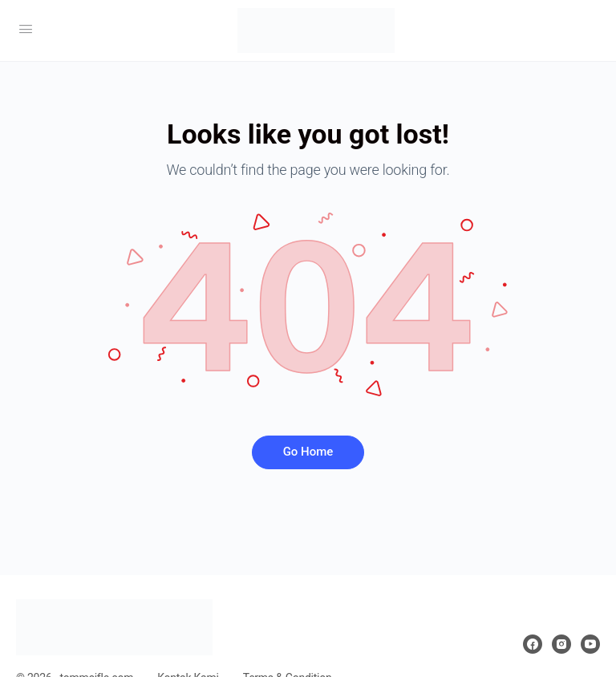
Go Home (308, 452)
